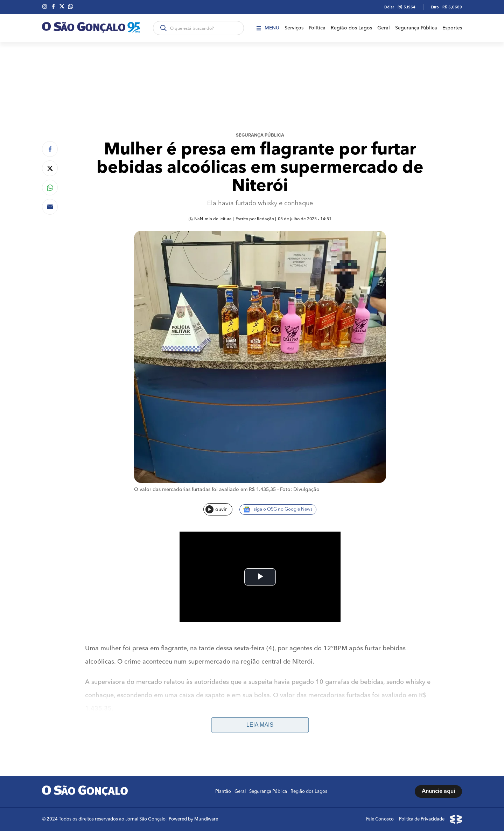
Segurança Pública (416, 28)
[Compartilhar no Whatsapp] (50, 188)
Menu (268, 28)
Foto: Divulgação (300, 490)
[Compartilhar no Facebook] (50, 149)
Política (317, 28)
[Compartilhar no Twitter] (50, 168)
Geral (384, 28)
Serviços (294, 28)
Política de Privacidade (422, 819)
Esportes (452, 28)
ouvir (216, 509)
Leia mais (260, 725)
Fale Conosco (380, 819)
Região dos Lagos (351, 28)
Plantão (223, 792)
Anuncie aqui (438, 791)
